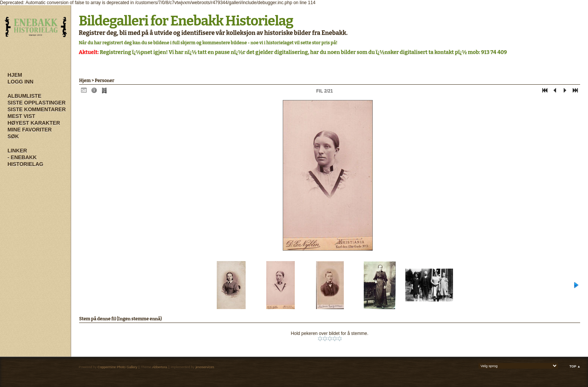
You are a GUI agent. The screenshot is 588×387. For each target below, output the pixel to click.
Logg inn (20, 82)
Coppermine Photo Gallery (117, 367)
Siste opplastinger (37, 103)
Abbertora (160, 367)
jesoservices (205, 367)
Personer (105, 81)
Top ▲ (575, 366)
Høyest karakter (34, 123)
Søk (13, 136)
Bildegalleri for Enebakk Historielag (186, 21)
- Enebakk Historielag (25, 161)
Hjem (15, 75)
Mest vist (21, 116)
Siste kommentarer (37, 109)
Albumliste (24, 96)
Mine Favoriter (30, 130)
